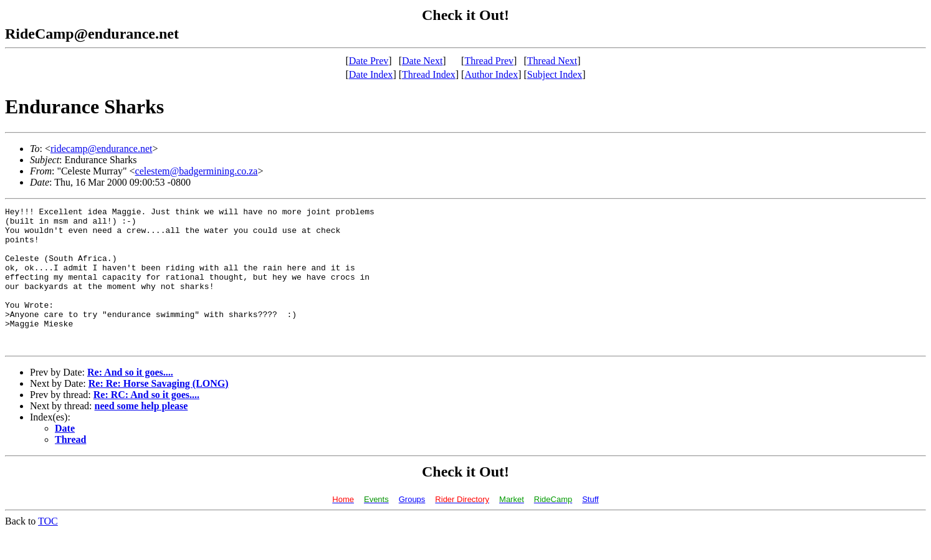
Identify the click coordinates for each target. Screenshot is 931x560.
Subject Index (555, 74)
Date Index (371, 74)
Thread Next (552, 61)
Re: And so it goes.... (130, 400)
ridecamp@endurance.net (102, 149)
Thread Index (429, 74)
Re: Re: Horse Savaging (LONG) (159, 411)
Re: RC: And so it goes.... (146, 423)
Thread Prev (489, 61)
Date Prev (369, 61)
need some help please (141, 434)
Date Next (422, 61)
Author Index (491, 74)
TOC (48, 549)
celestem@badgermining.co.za (197, 171)
